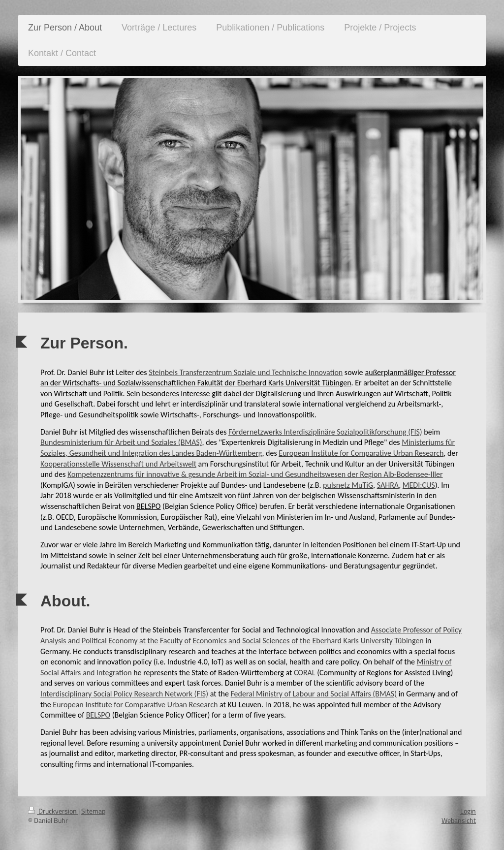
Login (468, 811)
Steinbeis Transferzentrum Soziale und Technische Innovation (246, 372)
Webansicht (459, 820)
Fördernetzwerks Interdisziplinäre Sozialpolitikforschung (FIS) (325, 432)
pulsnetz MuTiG (348, 485)
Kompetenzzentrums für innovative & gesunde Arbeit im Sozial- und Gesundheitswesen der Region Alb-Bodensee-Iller (255, 474)
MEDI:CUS (419, 485)
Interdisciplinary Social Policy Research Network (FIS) (124, 694)
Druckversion (53, 811)
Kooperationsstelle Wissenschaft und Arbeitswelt (118, 464)
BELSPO (98, 715)
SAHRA (388, 485)
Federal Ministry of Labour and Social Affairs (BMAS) (314, 694)
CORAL (305, 673)
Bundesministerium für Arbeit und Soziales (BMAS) (121, 442)
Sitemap (93, 811)
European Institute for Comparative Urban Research (361, 453)
